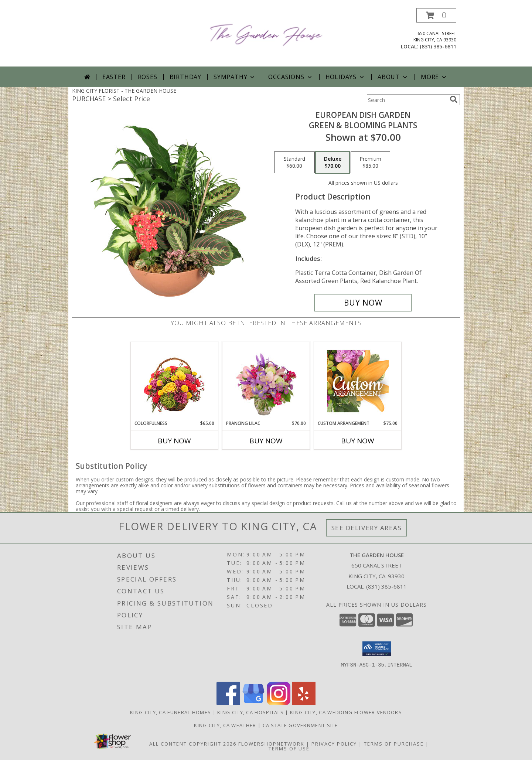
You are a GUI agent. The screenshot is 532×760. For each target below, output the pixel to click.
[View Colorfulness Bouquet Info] (175, 381)
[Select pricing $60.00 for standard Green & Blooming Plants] (294, 163)
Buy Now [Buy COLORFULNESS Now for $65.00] (174, 441)
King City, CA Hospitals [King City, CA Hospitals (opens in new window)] (250, 712)
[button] (436, 15)
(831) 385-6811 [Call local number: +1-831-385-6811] (438, 46)
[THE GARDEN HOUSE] (266, 33)
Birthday (185, 77)
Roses (148, 77)
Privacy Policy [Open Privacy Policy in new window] (334, 744)
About (393, 77)
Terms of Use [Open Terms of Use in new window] (289, 749)
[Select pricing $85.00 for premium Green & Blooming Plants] (370, 163)
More (434, 77)
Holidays (345, 77)
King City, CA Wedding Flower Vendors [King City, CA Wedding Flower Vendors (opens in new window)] (346, 712)
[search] (454, 99)
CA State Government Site (300, 725)
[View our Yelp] (304, 703)
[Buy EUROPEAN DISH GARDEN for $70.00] (363, 303)
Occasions (291, 77)
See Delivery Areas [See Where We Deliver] (367, 528)
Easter (114, 77)
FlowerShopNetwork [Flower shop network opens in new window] (271, 744)
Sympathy (235, 77)
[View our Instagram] (279, 703)
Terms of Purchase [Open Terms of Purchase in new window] (394, 744)
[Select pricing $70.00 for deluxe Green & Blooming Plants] (333, 163)
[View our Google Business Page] (253, 703)
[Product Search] (407, 100)
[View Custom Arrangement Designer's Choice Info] (358, 381)
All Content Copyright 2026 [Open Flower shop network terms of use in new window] (193, 744)
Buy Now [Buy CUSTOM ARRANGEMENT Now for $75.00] (358, 441)
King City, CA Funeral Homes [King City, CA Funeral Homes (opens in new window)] (170, 712)
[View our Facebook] (228, 703)
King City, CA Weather (225, 725)
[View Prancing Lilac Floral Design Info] (266, 381)
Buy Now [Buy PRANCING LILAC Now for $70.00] (266, 441)
